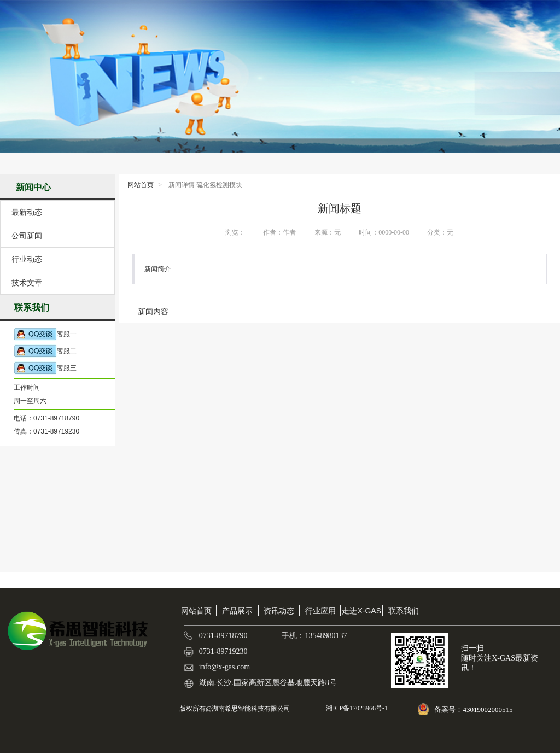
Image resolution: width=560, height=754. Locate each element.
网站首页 (141, 185)
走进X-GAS (361, 611)
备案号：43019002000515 (474, 709)
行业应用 (320, 611)
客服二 (45, 351)
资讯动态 (279, 611)
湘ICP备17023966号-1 (356, 708)
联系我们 (404, 611)
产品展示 (237, 611)
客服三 (45, 368)
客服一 (45, 334)
